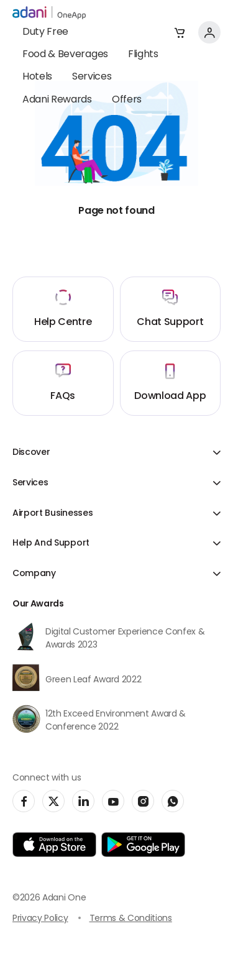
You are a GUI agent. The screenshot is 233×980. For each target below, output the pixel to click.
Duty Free (45, 32)
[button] (180, 32)
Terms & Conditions (131, 919)
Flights (143, 55)
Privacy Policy (40, 919)
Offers (127, 100)
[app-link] (54, 845)
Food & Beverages (65, 55)
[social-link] (24, 801)
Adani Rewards (57, 100)
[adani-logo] (49, 13)
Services (92, 77)
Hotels (37, 77)
